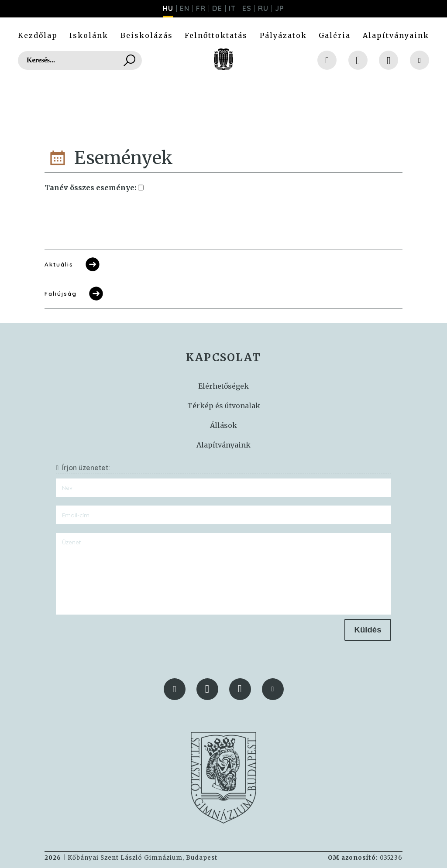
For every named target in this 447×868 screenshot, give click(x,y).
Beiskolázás (147, 35)
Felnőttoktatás (216, 35)
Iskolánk (89, 35)
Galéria (335, 35)
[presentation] (122, 636)
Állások (223, 425)
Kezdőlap (38, 35)
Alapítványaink (396, 35)
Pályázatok (283, 35)
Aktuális (73, 264)
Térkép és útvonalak (224, 406)
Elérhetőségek (223, 386)
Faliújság (74, 294)
